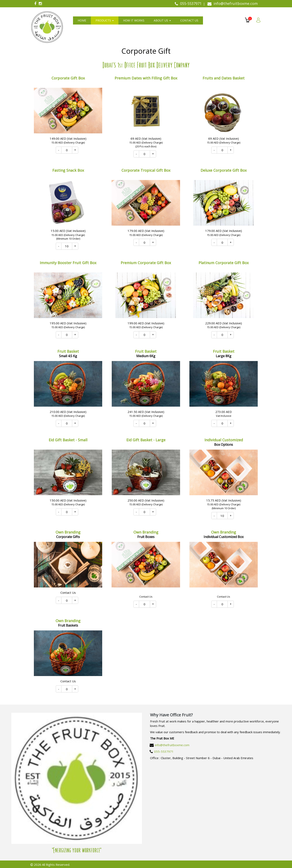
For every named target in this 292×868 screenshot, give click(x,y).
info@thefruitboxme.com (172, 745)
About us (162, 20)
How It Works (134, 20)
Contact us (189, 20)
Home (82, 20)
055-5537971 (164, 751)
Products (105, 20)
